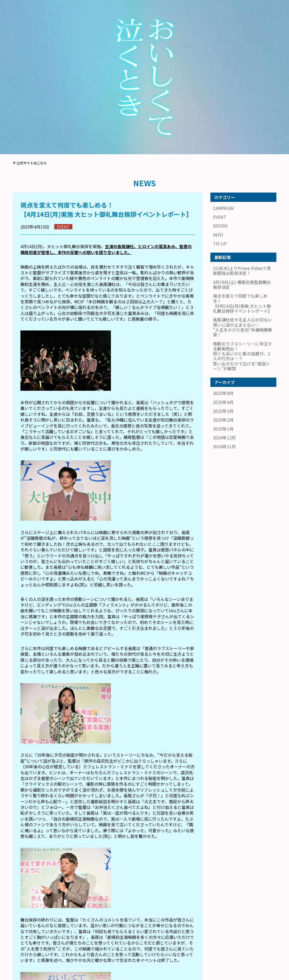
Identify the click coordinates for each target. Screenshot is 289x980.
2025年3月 (223, 260)
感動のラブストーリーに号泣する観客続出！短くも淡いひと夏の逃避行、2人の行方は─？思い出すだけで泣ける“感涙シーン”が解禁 (242, 206)
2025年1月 (223, 278)
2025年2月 (223, 269)
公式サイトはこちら (32, 13)
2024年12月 (225, 287)
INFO (218, 84)
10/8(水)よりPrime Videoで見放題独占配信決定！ (242, 121)
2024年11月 (225, 296)
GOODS (220, 76)
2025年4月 (223, 251)
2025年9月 (223, 243)
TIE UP (220, 94)
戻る (108, 939)
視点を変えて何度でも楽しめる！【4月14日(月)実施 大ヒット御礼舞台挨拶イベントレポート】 (242, 153)
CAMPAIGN (223, 58)
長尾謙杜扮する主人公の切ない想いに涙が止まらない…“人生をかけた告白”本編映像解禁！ (58, 909)
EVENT (220, 67)
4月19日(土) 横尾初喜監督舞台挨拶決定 (158, 909)
